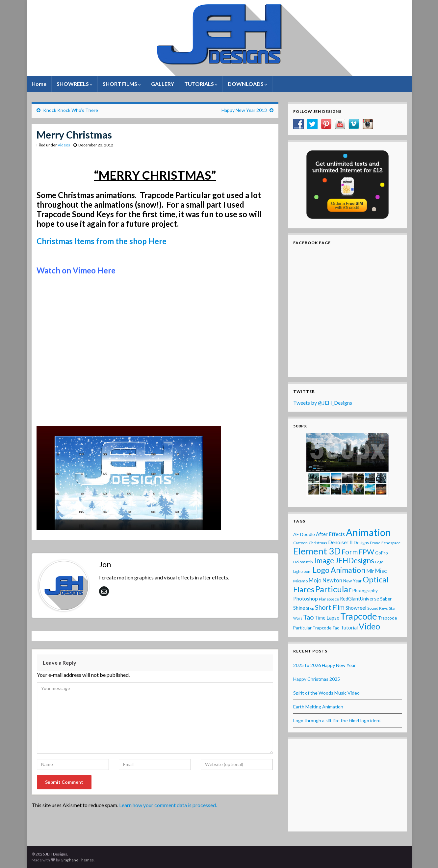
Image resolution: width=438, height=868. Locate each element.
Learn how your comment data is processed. (168, 805)
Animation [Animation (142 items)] (368, 532)
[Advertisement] (348, 785)
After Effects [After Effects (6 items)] (330, 534)
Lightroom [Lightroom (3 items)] (302, 571)
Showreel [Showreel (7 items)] (356, 608)
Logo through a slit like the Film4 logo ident (337, 720)
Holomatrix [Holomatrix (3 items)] (303, 562)
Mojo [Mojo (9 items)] (315, 580)
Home (39, 84)
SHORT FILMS (122, 84)
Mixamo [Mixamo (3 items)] (300, 581)
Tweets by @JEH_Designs (323, 403)
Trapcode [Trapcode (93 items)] (359, 616)
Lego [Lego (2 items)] (379, 562)
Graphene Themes (77, 860)
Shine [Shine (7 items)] (299, 608)
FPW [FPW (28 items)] (366, 552)
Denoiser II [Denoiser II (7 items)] (340, 542)
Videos (64, 145)
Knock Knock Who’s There (71, 110)
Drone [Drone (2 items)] (375, 543)
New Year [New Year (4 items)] (352, 581)
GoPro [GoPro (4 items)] (382, 553)
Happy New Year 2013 (244, 110)
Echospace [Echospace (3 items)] (391, 543)
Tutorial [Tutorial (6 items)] (349, 627)
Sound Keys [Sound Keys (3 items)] (378, 608)
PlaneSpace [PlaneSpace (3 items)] (329, 599)
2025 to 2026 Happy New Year (324, 665)
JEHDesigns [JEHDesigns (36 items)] (355, 561)
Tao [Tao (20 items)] (309, 617)
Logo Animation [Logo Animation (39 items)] (339, 570)
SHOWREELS (75, 84)
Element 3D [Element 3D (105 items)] (317, 551)
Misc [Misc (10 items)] (381, 571)
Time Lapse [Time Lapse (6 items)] (327, 618)
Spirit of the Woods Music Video (326, 693)
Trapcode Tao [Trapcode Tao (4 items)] (326, 628)
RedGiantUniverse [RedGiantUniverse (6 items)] (360, 599)
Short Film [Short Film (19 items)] (330, 607)
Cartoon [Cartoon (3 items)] (300, 543)
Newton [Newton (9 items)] (332, 580)
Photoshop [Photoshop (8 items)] (306, 598)
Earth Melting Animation (318, 707)
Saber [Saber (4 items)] (386, 599)
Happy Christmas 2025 (317, 679)
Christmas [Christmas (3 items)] (318, 543)
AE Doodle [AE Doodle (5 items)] (304, 534)
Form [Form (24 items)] (350, 552)
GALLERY (163, 84)
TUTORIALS (201, 84)
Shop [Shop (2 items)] (310, 608)
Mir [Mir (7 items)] (370, 571)
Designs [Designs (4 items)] (361, 543)
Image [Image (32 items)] (324, 561)
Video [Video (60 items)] (369, 626)
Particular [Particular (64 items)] (333, 589)
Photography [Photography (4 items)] (365, 591)
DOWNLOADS (247, 84)
